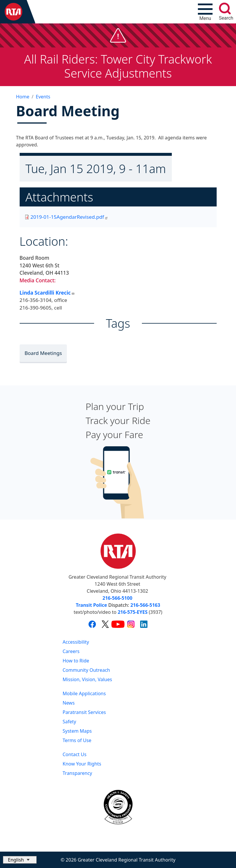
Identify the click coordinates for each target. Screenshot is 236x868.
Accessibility (76, 642)
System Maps (77, 731)
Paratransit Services (84, 712)
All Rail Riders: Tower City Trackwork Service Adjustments (118, 66)
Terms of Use (77, 740)
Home (23, 97)
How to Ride (76, 661)
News (69, 703)
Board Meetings (43, 353)
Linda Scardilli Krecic (47, 293)
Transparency (78, 773)
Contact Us (75, 754)
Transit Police (91, 605)
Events (43, 97)
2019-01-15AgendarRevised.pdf (69, 217)
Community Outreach (86, 670)
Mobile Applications (84, 693)
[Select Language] (20, 860)
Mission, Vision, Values (88, 679)
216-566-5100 (118, 598)
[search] (225, 8)
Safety (69, 722)
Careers (71, 651)
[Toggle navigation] (205, 12)
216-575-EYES (133, 612)
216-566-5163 (145, 605)
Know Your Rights (82, 764)
